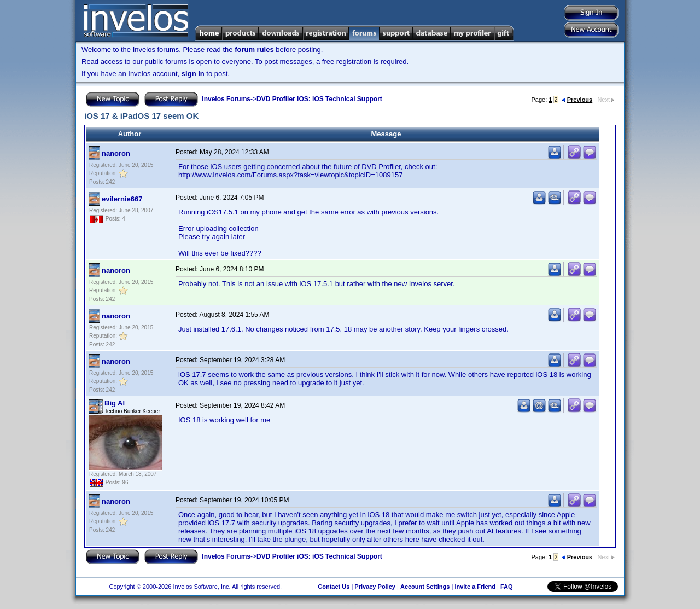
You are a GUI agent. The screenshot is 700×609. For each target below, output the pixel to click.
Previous (577, 100)
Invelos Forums (226, 99)
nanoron (116, 153)
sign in (193, 74)
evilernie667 (122, 199)
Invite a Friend (475, 587)
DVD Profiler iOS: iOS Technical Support (319, 99)
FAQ (507, 587)
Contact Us (334, 587)
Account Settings (425, 587)
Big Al (115, 403)
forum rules (254, 50)
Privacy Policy (375, 587)
